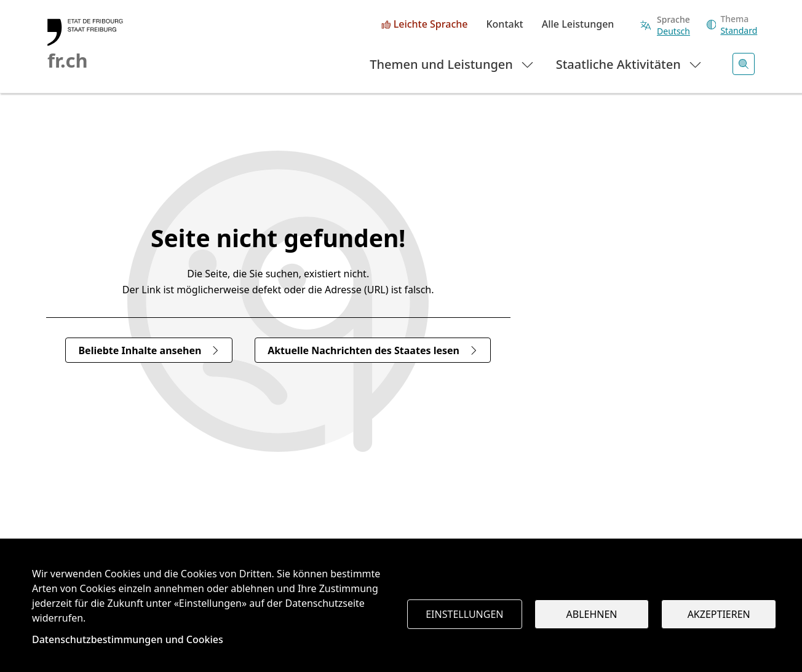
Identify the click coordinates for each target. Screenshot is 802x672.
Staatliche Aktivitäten (629, 64)
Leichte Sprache (431, 25)
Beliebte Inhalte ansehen (149, 350)
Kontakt (504, 25)
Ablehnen (592, 614)
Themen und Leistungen (452, 64)
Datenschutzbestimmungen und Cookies (128, 639)
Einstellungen (464, 614)
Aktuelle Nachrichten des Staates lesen (373, 350)
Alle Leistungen (578, 25)
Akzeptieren (719, 614)
